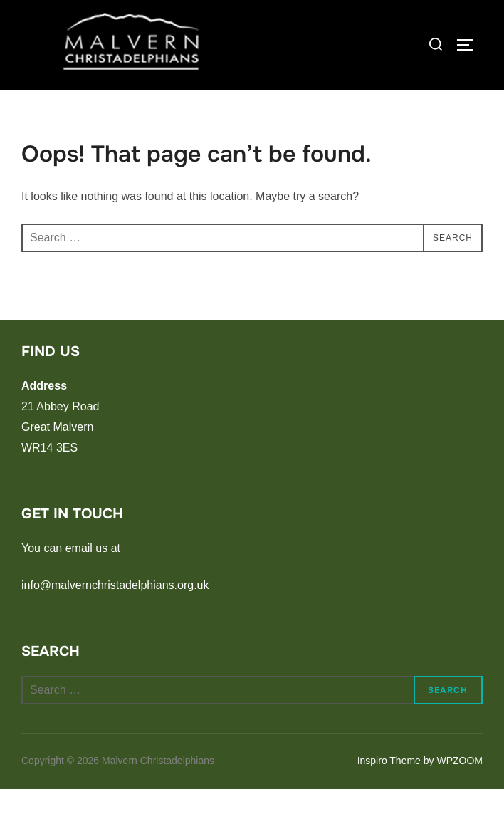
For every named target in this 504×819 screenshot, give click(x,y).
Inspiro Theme (389, 791)
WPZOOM (460, 791)
